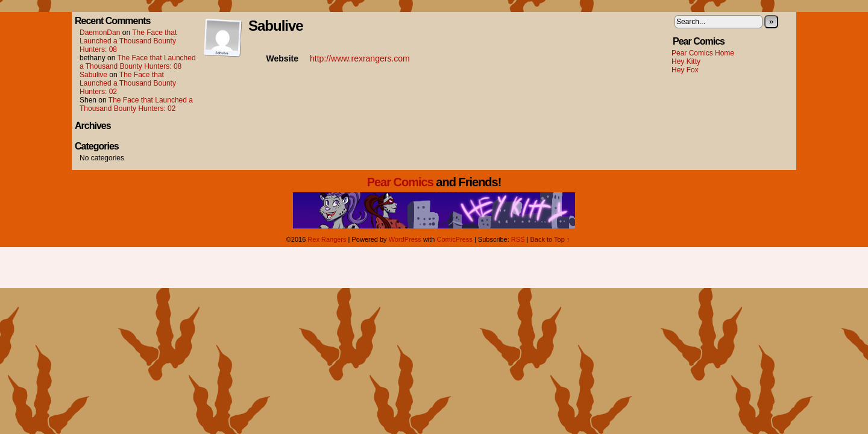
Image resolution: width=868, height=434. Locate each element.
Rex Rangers (327, 239)
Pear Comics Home (703, 53)
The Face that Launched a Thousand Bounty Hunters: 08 (128, 41)
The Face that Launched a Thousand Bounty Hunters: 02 (128, 83)
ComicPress (455, 239)
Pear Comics (400, 182)
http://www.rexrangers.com (360, 58)
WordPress (405, 239)
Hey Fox (685, 70)
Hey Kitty (686, 61)
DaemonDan (100, 33)
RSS (518, 239)
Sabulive (93, 75)
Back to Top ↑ (550, 239)
